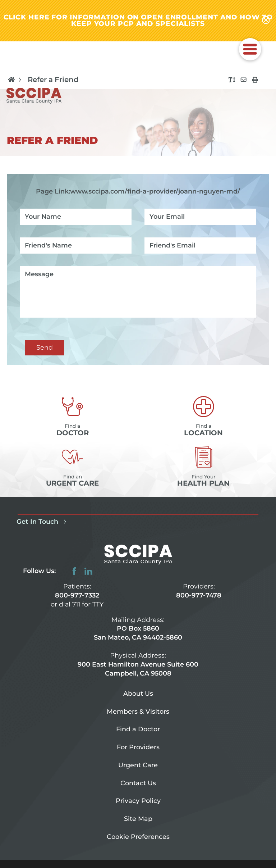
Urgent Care (138, 765)
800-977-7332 (77, 595)
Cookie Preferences (138, 837)
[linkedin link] (88, 571)
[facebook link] (74, 571)
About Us (138, 693)
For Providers (138, 747)
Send (45, 347)
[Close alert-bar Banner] (266, 21)
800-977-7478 (199, 595)
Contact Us (138, 783)
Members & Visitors (138, 711)
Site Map (138, 819)
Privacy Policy (138, 801)
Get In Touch (43, 522)
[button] (250, 49)
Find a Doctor (138, 729)
